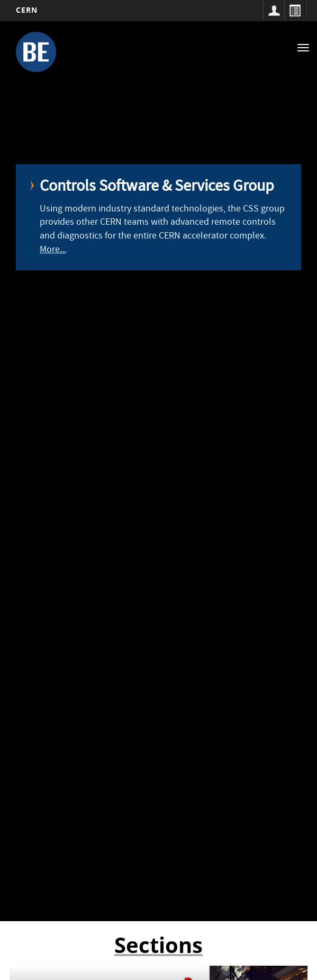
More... (53, 250)
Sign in (274, 11)
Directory (295, 11)
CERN (27, 10)
